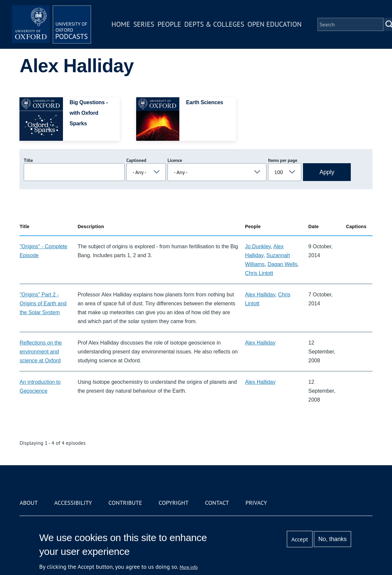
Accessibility (73, 503)
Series (144, 24)
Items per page (283, 160)
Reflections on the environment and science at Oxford (41, 352)
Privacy (256, 503)
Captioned (136, 160)
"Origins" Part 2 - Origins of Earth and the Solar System (43, 303)
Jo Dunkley (258, 246)
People (169, 24)
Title (28, 160)
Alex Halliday (260, 295)
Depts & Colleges (214, 24)
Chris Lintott (259, 273)
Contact (217, 503)
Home (121, 24)
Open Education (275, 24)
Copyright (174, 503)
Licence (175, 160)
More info (189, 567)
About (29, 503)
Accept (300, 539)
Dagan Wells (283, 264)
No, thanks (333, 539)
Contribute (125, 503)
